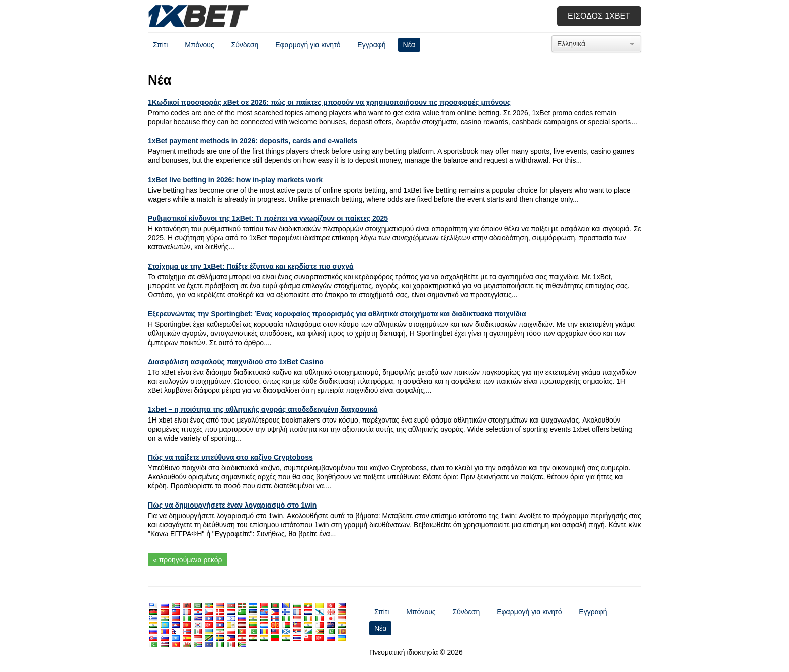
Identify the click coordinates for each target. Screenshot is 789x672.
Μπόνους (199, 45)
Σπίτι (160, 45)
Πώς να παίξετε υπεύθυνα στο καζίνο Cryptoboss (230, 457)
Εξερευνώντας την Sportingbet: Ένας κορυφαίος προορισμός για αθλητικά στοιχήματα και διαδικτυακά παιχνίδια (337, 314)
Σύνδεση (245, 45)
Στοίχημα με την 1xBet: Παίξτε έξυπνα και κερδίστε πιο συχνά (251, 266)
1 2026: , (253, 141)
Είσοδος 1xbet (599, 16)
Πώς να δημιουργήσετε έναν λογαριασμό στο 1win (232, 505)
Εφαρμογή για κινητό (308, 45)
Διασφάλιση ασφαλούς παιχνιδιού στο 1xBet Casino (236, 362)
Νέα (409, 45)
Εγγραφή (371, 45)
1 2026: (235, 180)
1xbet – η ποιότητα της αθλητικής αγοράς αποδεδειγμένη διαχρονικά (263, 409)
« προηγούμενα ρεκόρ (187, 560)
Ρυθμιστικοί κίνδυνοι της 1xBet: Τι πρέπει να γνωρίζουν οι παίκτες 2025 (268, 218)
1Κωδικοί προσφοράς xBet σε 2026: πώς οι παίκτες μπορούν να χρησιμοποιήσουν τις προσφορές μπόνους (329, 102)
